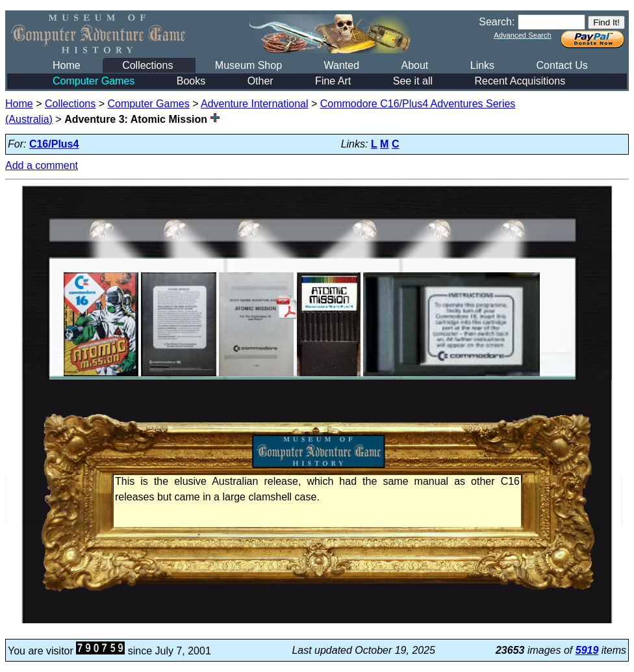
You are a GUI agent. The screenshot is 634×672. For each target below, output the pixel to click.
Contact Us (562, 65)
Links (482, 65)
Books (191, 81)
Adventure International (254, 104)
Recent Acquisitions (520, 81)
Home (67, 65)
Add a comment (42, 165)
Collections (147, 65)
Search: (497, 22)
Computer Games (94, 81)
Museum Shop (248, 65)
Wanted (341, 65)
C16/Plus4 (54, 144)
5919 (587, 650)
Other (260, 81)
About (414, 65)
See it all (413, 81)
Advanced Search (522, 35)
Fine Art (333, 81)
